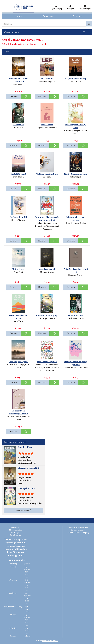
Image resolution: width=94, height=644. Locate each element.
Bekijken (13, 96)
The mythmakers (27, 489)
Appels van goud (47, 269)
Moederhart (47, 125)
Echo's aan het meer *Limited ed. (18, 80)
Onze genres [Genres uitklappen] (11, 32)
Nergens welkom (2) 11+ (29, 468)
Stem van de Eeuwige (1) (47, 316)
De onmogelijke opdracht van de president (47, 219)
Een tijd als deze (76, 316)
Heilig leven (18, 269)
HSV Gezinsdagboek (47, 362)
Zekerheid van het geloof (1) (76, 271)
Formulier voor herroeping (78, 533)
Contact (77, 16)
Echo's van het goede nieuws (76, 219)
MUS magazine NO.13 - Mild (76, 126)
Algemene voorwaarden (78, 527)
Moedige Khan (25, 447)
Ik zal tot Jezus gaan (18, 362)
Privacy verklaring (78, 530)
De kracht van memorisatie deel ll (18, 412)
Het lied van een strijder (76, 174)
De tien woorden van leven (18, 317)
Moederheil (18, 125)
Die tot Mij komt (18, 174)
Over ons (48, 16)
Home (19, 16)
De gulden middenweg (76, 79)
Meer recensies (23, 510)
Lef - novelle (47, 79)
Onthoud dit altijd (18, 217)
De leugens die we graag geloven (76, 363)
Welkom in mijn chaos (47, 174)
